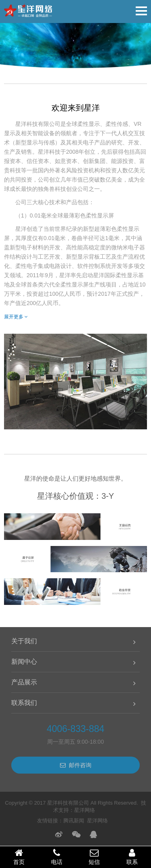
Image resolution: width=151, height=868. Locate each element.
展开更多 (16, 317)
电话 (57, 857)
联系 (132, 857)
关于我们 (24, 641)
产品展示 (24, 682)
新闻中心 (24, 662)
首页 (19, 857)
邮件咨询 (76, 765)
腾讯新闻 (74, 821)
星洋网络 (85, 810)
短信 (95, 857)
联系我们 (24, 703)
